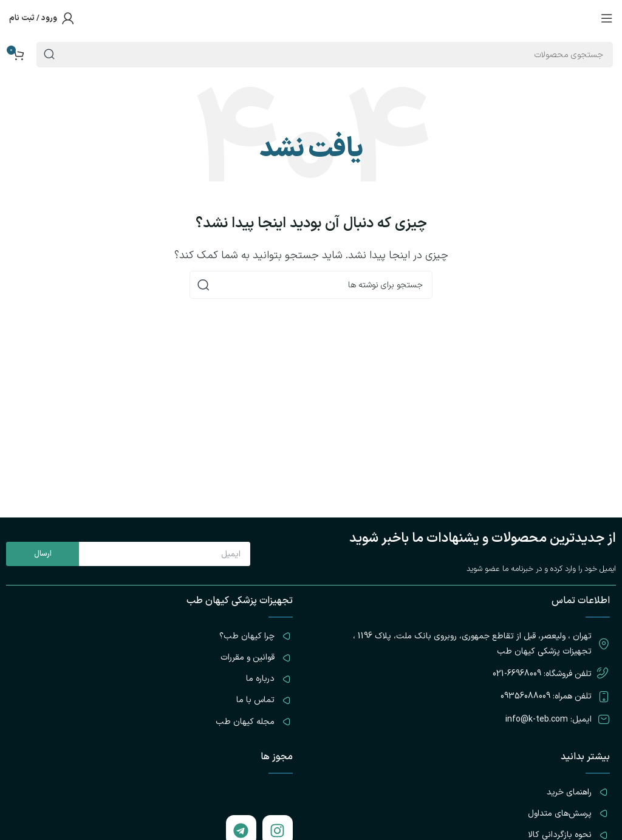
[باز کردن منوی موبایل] (607, 18)
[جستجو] (311, 285)
